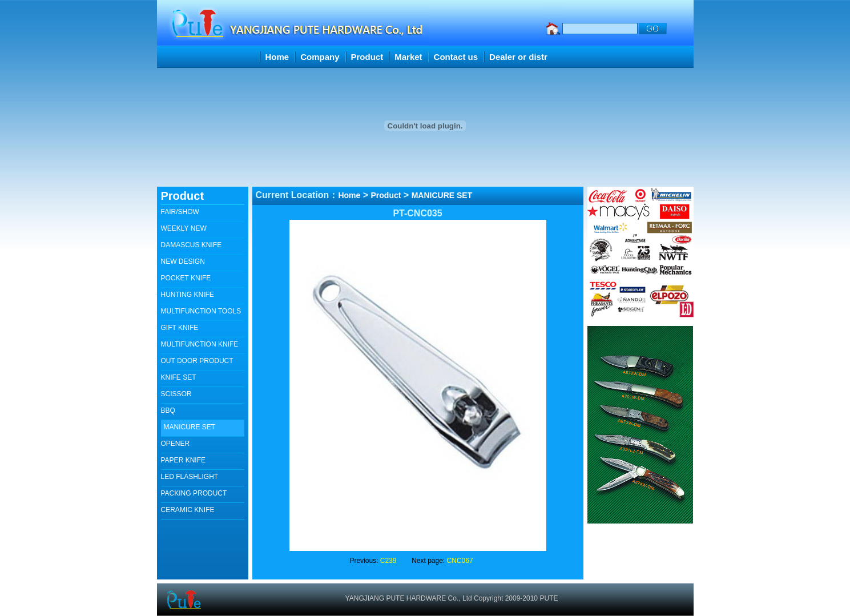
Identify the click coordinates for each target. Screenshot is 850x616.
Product (367, 57)
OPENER (176, 444)
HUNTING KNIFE (188, 295)
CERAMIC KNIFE (188, 510)
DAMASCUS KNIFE (192, 245)
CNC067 (460, 561)
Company (320, 57)
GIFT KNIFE (180, 328)
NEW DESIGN (183, 261)
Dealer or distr (518, 57)
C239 (388, 561)
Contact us (456, 57)
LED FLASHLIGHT (190, 477)
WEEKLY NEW (184, 228)
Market (408, 57)
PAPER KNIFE (183, 460)
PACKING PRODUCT (194, 493)
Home (277, 57)
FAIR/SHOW (180, 212)
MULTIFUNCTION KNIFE (200, 344)
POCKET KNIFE (186, 278)
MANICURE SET (190, 427)
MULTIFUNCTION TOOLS (201, 311)
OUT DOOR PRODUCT (197, 361)
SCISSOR (176, 394)
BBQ (168, 410)
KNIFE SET (179, 377)
